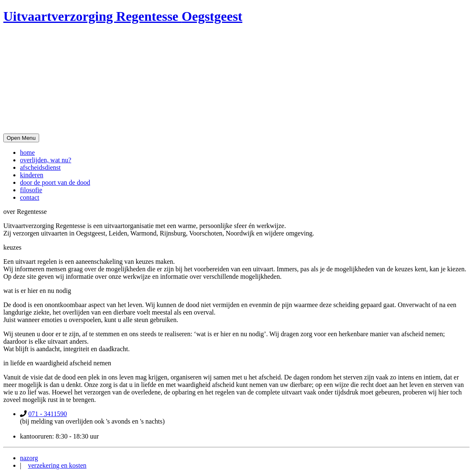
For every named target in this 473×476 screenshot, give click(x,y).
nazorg (29, 458)
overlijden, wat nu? (46, 160)
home (27, 152)
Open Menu (21, 138)
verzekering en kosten (57, 465)
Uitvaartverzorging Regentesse (123, 16)
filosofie (31, 190)
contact (30, 197)
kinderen (32, 175)
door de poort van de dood (55, 182)
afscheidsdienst (40, 167)
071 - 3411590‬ (48, 414)
